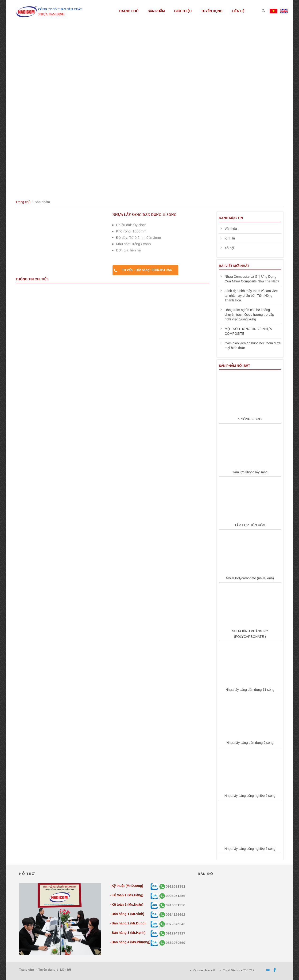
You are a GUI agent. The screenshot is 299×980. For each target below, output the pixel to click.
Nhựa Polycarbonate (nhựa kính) (250, 578)
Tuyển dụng (212, 11)
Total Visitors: (233, 970)
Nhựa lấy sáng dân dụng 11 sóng (250, 690)
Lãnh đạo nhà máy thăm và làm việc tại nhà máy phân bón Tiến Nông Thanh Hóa (251, 296)
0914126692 (172, 914)
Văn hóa (231, 229)
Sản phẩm (156, 11)
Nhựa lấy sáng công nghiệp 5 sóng (250, 849)
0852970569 (172, 943)
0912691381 (172, 886)
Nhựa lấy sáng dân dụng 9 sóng (250, 743)
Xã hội (229, 248)
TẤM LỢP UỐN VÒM (250, 525)
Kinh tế (230, 238)
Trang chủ (128, 11)
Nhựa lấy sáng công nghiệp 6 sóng (250, 796)
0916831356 (172, 905)
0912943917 (172, 933)
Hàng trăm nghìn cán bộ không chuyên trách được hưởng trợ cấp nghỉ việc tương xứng (249, 315)
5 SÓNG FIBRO (250, 419)
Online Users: (203, 970)
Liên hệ (238, 11)
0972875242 (172, 924)
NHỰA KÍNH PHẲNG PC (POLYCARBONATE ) (250, 634)
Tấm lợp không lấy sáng (250, 472)
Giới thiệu (183, 11)
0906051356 (172, 896)
